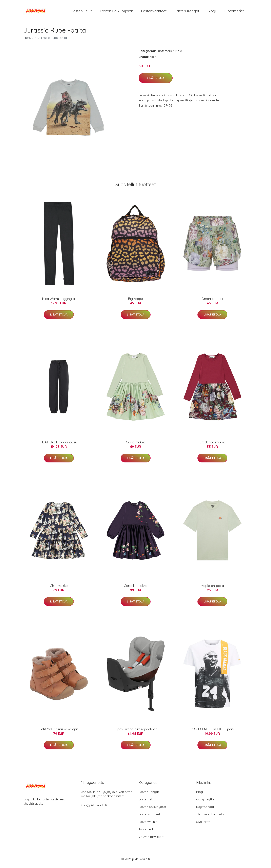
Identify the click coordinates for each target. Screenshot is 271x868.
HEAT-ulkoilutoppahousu (59, 444)
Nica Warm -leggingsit (59, 301)
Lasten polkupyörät (116, 12)
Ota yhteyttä (205, 801)
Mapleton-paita (212, 588)
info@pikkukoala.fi (94, 807)
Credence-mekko (212, 444)
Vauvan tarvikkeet (151, 839)
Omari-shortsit (212, 301)
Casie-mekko (136, 444)
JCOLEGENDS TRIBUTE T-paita (212, 731)
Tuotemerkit (234, 12)
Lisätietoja (156, 80)
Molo (179, 53)
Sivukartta (203, 824)
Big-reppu (135, 301)
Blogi (211, 12)
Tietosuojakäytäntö (210, 816)
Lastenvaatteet (154, 12)
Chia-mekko (59, 588)
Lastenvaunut (148, 824)
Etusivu (28, 40)
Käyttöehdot (205, 809)
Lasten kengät (187, 12)
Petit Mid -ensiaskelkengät (59, 731)
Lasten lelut (82, 12)
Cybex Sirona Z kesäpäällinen (135, 731)
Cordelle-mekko (136, 588)
